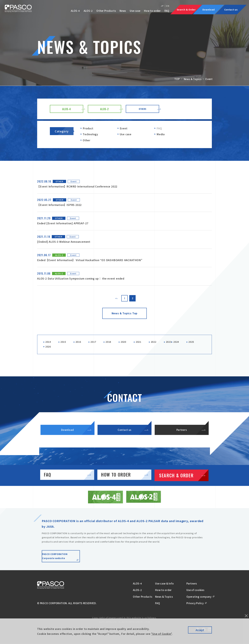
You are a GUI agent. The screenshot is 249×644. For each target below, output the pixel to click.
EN (168, 6)
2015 (64, 342)
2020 (127, 342)
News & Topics (193, 79)
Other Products (106, 11)
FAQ (167, 11)
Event (124, 128)
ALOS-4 (75, 11)
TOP (177, 79)
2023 (175, 342)
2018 (112, 342)
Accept (200, 630)
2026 (64, 347)
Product (88, 128)
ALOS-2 (88, 11)
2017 (96, 342)
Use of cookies (195, 597)
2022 (159, 342)
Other (87, 140)
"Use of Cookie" (162, 634)
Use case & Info (164, 591)
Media (161, 134)
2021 (143, 342)
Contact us (125, 435)
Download (67, 435)
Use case (135, 11)
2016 (80, 342)
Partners (182, 435)
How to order (152, 11)
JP (162, 6)
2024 (183, 342)
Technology (90, 134)
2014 (49, 342)
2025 (49, 347)
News (123, 11)
